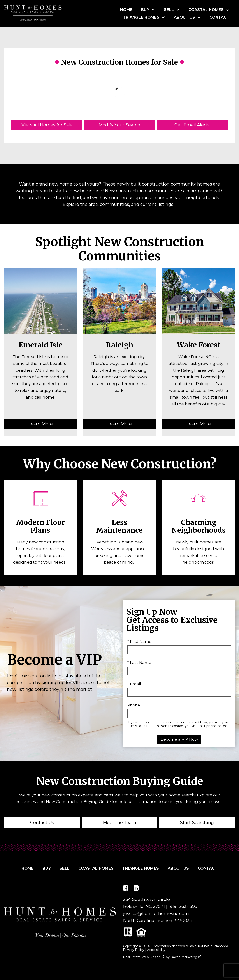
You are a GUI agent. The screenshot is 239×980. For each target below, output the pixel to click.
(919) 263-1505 (183, 906)
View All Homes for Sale (47, 125)
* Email (134, 684)
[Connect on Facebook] (126, 888)
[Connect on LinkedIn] (136, 888)
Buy (47, 868)
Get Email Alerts (192, 125)
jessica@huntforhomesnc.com (156, 913)
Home (126, 10)
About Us (178, 868)
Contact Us (42, 823)
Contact (219, 17)
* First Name (139, 641)
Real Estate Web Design (144, 957)
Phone (134, 705)
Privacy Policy (134, 950)
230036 (184, 920)
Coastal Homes (96, 868)
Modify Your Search (119, 125)
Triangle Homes (141, 868)
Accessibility (156, 950)
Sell (65, 868)
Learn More (40, 424)
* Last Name (139, 662)
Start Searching (197, 823)
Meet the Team (119, 823)
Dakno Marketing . (186, 957)
